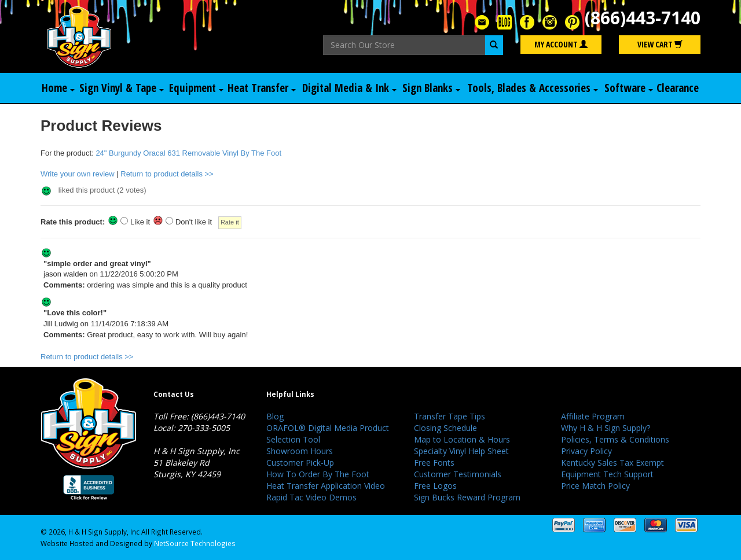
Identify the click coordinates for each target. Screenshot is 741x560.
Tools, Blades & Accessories (533, 88)
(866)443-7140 (643, 18)
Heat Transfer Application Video (326, 486)
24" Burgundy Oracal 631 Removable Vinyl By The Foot (188, 153)
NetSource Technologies (195, 543)
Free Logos (435, 486)
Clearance (678, 88)
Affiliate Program (593, 416)
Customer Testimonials (458, 474)
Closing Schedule (445, 428)
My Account (561, 44)
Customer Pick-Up (300, 463)
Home (58, 88)
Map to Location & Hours (462, 439)
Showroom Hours (300, 451)
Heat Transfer (262, 88)
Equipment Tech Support (607, 474)
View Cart (660, 44)
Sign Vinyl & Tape (122, 88)
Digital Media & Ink (349, 88)
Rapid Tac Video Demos (311, 497)
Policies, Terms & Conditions (615, 439)
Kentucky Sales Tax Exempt (612, 463)
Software (629, 88)
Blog (275, 416)
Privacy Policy (586, 451)
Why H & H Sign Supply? (606, 428)
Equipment (196, 88)
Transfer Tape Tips (450, 416)
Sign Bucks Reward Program (467, 497)
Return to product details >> (167, 174)
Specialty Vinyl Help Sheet (461, 451)
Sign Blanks (431, 88)
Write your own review (78, 174)
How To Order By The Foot (318, 474)
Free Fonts (434, 463)
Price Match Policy (595, 486)
